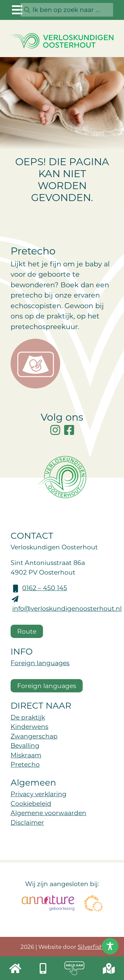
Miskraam (26, 755)
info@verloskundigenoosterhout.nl (67, 608)
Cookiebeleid (31, 803)
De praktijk (28, 717)
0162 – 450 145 (45, 588)
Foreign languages (40, 663)
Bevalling (25, 745)
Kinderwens (29, 726)
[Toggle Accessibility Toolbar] (110, 946)
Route (27, 631)
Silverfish (91, 946)
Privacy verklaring (39, 794)
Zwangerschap (34, 736)
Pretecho (25, 764)
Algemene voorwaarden (48, 813)
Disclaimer (27, 822)
